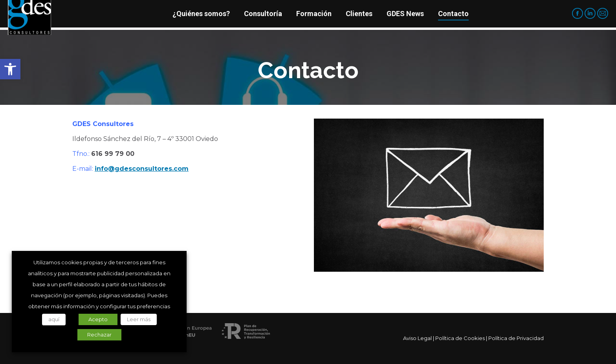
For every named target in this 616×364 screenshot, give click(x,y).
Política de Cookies (460, 338)
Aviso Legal (417, 338)
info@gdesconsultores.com (142, 169)
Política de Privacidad (516, 338)
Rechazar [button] (99, 335)
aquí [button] (54, 319)
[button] (10, 69)
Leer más (139, 319)
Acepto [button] (98, 319)
